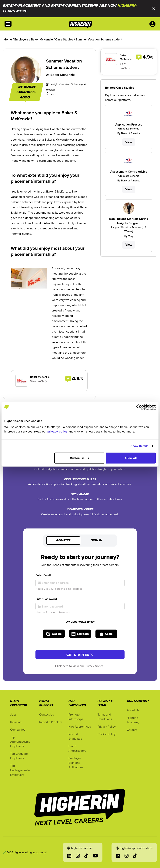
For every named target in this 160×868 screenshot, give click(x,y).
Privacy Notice (95, 666)
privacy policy (57, 431)
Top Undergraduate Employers (20, 770)
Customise (79, 458)
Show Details (140, 446)
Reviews (16, 722)
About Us (133, 710)
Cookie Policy (107, 734)
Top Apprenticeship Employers (20, 742)
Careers (132, 730)
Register (63, 541)
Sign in (97, 541)
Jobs (13, 714)
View (129, 142)
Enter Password (47, 599)
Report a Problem (51, 722)
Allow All (131, 458)
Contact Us (47, 714)
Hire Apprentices (80, 726)
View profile (38, 381)
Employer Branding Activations (76, 763)
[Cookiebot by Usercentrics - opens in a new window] (139, 407)
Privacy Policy (107, 726)
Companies (18, 729)
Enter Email (44, 575)
